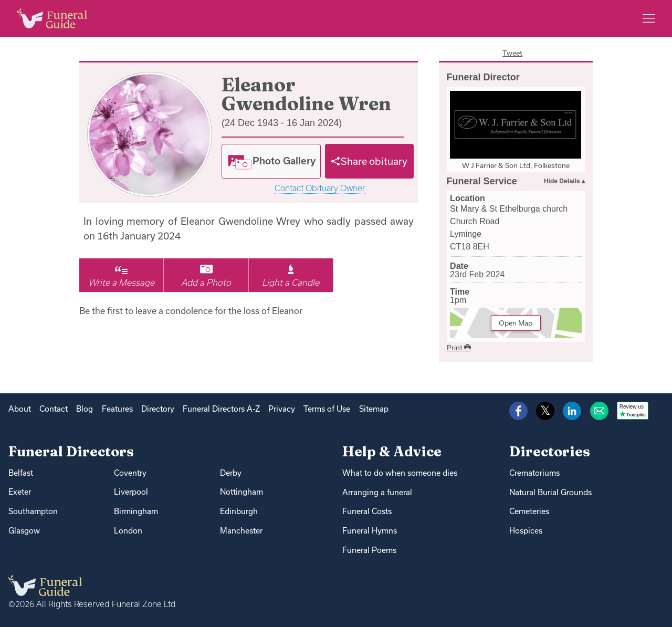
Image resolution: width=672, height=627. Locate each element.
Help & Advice (392, 451)
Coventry (130, 473)
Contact (54, 409)
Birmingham (136, 511)
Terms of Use (327, 409)
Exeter (20, 492)
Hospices (526, 531)
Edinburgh (239, 511)
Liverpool (131, 492)
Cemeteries (529, 511)
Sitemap (374, 409)
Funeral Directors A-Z (221, 409)
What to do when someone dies (400, 473)
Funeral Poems (369, 550)
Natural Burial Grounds (550, 492)
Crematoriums (534, 473)
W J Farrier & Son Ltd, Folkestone (516, 165)
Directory (158, 409)
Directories (550, 451)
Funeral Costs (367, 511)
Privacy (282, 409)
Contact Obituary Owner (320, 188)
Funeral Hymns (370, 531)
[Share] (370, 161)
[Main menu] (649, 18)
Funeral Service (482, 181)
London (128, 531)
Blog (85, 409)
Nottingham (241, 492)
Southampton (33, 511)
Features (117, 409)
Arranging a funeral (377, 492)
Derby (231, 473)
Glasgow (24, 531)
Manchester (241, 531)
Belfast (21, 473)
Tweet (512, 53)
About (20, 409)
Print (459, 348)
